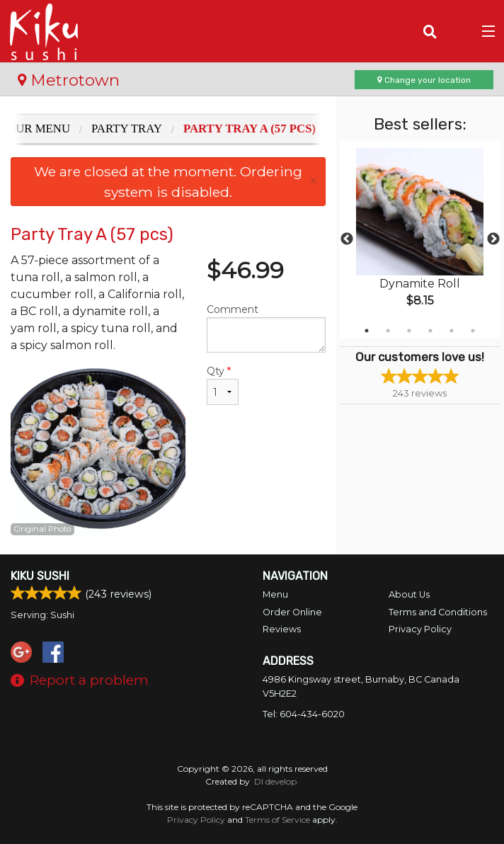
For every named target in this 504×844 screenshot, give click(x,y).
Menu (275, 594)
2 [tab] (388, 331)
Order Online (292, 612)
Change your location (424, 80)
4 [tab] (430, 331)
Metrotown (69, 80)
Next (493, 239)
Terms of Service (277, 820)
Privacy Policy (420, 629)
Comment (266, 328)
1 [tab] (367, 331)
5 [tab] (452, 331)
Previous (347, 239)
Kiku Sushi (40, 576)
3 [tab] (409, 331)
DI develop (275, 781)
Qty (223, 385)
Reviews (282, 629)
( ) (458, 31)
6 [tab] (473, 331)
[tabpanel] (420, 239)
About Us (409, 594)
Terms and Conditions (438, 612)
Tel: (304, 714)
